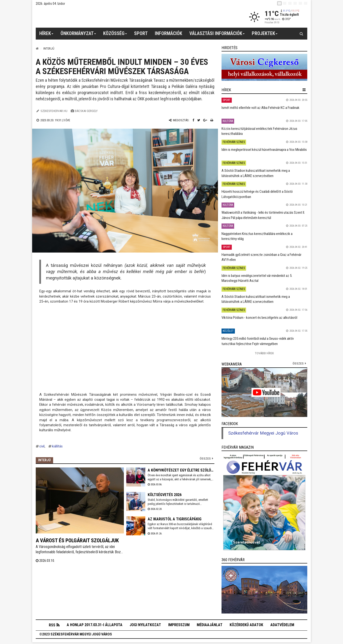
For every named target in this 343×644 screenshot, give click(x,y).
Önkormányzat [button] (78, 35)
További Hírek (264, 353)
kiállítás (57, 446)
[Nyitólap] (37, 48)
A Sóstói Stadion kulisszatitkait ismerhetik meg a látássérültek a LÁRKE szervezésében (256, 173)
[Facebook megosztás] (193, 120)
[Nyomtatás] (212, 120)
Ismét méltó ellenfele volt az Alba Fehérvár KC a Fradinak (260, 108)
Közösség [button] (115, 35)
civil (42, 446)
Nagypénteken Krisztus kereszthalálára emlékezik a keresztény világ (257, 236)
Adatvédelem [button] (282, 626)
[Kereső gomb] (301, 34)
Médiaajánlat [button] (210, 626)
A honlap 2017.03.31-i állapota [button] (95, 626)
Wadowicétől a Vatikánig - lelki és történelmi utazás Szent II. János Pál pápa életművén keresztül (263, 215)
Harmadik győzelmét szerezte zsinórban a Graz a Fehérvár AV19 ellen (261, 257)
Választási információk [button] (217, 35)
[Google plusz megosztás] (205, 120)
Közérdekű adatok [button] (246, 626)
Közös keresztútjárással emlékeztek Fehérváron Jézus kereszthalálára (259, 131)
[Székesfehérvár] (80, 17)
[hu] (279, 3)
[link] (264, 67)
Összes (205, 459)
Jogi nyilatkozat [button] (145, 626)
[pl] (290, 3)
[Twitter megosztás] (199, 120)
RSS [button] (52, 626)
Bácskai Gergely (86, 111)
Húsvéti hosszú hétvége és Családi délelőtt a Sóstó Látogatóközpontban (257, 194)
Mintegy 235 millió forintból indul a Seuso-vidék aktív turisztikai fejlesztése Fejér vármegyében (258, 341)
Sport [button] (141, 33)
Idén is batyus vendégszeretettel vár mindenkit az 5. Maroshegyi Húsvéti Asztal (257, 278)
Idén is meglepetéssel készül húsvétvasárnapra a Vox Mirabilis (264, 150)
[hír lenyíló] (304, 90)
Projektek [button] (265, 35)
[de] (295, 3)
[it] (300, 3)
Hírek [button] (46, 35)
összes (298, 363)
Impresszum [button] (179, 626)
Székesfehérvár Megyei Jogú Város (263, 433)
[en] (285, 3)
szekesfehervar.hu (54, 111)
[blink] (306, 3)
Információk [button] (169, 33)
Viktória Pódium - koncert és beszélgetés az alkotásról (259, 318)
